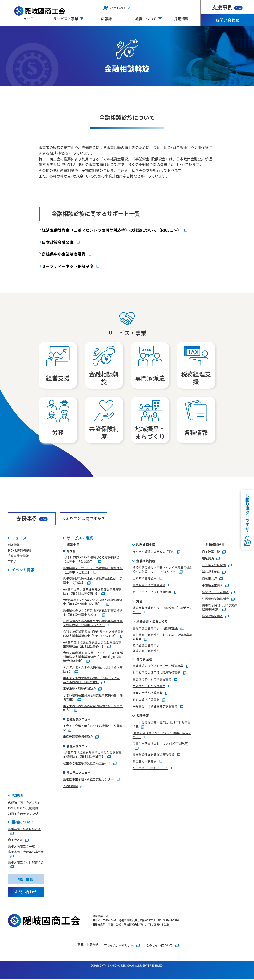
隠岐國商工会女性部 (146, 651)
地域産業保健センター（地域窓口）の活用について (162, 610)
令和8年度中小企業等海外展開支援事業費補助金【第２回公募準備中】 (92, 592)
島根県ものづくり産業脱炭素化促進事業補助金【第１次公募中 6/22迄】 (93, 613)
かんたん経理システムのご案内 (153, 552)
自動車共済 (209, 579)
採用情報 (181, 19)
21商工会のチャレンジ (23, 814)
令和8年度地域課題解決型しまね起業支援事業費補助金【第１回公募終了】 (92, 645)
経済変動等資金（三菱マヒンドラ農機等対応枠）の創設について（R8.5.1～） (112, 230)
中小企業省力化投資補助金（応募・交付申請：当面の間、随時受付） (91, 680)
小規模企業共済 (212, 586)
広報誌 (106, 19)
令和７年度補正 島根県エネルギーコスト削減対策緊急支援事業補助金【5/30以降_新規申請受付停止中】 (93, 657)
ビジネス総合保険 (214, 565)
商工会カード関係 (144, 762)
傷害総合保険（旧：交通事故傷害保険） (220, 608)
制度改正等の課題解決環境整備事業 (156, 673)
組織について (23, 823)
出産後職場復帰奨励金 (78, 737)
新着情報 (14, 545)
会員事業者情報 (18, 556)
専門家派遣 (144, 660)
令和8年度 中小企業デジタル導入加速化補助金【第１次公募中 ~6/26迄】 (92, 602)
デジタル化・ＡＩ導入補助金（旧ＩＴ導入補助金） (93, 670)
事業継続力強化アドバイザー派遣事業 (158, 666)
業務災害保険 (211, 572)
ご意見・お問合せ (87, 945)
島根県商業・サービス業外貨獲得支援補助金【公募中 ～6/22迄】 (93, 571)
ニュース (27, 19)
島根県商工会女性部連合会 (26, 863)
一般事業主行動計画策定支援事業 (155, 707)
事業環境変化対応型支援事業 (152, 680)
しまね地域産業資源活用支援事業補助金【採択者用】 (93, 698)
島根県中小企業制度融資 (64, 254)
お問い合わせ (227, 20)
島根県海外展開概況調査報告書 (153, 755)
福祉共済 (208, 559)
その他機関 (71, 786)
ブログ (12, 562)
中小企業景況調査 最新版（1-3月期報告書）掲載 (163, 725)
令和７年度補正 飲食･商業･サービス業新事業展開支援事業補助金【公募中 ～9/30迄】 (93, 634)
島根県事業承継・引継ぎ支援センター (88, 780)
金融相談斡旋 (146, 561)
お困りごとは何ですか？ (83, 519)
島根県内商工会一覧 (21, 847)
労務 (139, 602)
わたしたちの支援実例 (23, 808)
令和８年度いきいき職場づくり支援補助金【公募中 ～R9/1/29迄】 (91, 560)
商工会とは (15, 840)
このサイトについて (159, 946)
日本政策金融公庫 (58, 242)
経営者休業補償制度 (215, 599)
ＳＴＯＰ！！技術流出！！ (150, 768)
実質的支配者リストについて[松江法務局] (160, 744)
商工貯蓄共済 (211, 552)
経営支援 (73, 545)
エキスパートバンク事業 (149, 687)
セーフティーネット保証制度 (68, 266)
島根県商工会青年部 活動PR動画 (155, 629)
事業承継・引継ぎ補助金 (79, 689)
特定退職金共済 (212, 616)
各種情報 (142, 716)
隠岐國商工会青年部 (146, 646)
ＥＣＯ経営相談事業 (146, 700)
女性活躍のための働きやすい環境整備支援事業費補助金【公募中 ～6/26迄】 (93, 623)
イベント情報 (23, 570)
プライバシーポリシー (119, 946)
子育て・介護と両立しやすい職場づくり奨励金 (93, 728)
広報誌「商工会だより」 (24, 803)
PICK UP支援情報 (19, 551)
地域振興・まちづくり (152, 622)
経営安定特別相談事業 (147, 693)
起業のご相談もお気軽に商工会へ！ (87, 764)
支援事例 (227, 7)
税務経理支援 (146, 545)
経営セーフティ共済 (215, 592)
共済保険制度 (215, 545)
